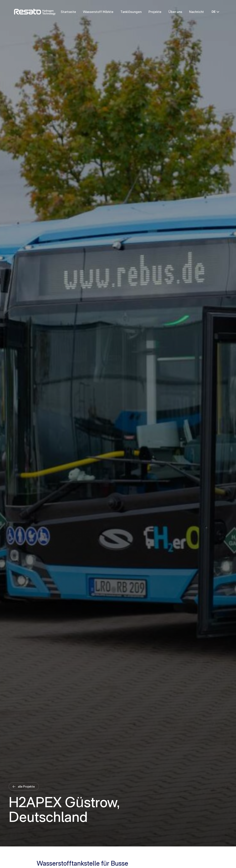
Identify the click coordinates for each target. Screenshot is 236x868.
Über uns (175, 12)
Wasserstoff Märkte (98, 12)
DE (215, 12)
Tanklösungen (131, 12)
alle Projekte (26, 786)
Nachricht (196, 12)
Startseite (68, 12)
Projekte (155, 12)
